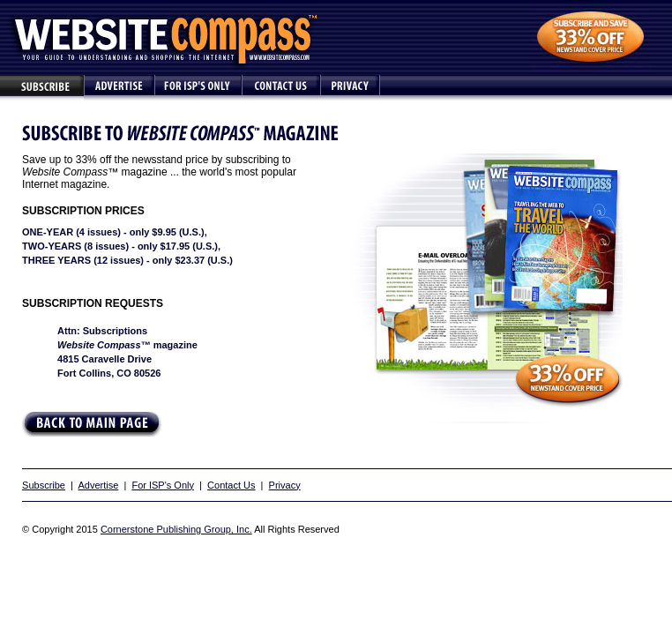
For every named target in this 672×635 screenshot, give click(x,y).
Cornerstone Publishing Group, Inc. (176, 529)
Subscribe (44, 485)
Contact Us (231, 485)
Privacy (285, 485)
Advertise (98, 485)
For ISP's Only (163, 485)
